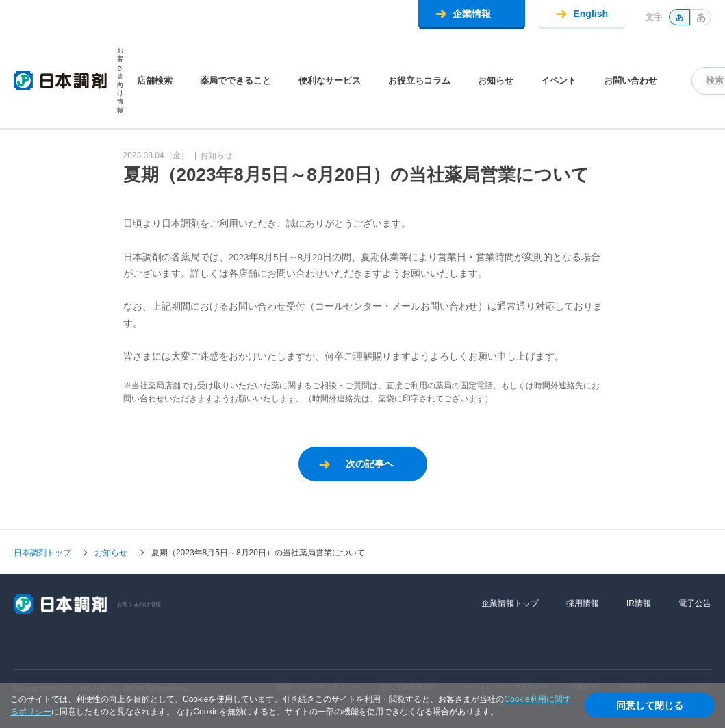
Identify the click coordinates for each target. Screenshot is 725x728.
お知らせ (496, 80)
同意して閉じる (650, 705)
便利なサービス (330, 80)
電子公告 (695, 603)
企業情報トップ (510, 603)
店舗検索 (155, 80)
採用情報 (583, 603)
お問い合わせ (631, 80)
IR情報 (639, 603)
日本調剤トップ (42, 553)
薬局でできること (236, 80)
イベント (559, 80)
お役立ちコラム (419, 80)
